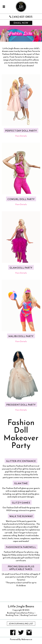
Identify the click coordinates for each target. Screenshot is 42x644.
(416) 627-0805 (22, 17)
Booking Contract (29, 615)
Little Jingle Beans (21, 606)
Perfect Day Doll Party (21, 131)
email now (21, 23)
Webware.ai (27, 639)
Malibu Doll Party (21, 336)
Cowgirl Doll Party (21, 199)
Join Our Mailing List (21, 624)
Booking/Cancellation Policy (20, 613)
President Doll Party (21, 405)
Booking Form (12, 615)
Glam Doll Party (21, 268)
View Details (21, 136)
